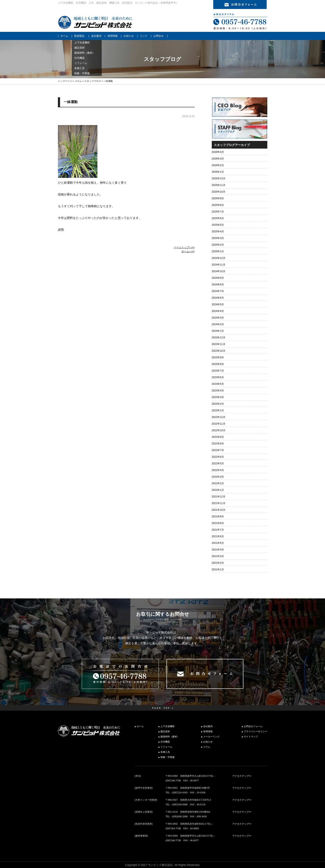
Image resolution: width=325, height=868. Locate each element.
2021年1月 (218, 570)
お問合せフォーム (253, 726)
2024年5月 (218, 304)
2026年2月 (218, 165)
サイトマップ (251, 737)
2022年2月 (218, 483)
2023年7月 (218, 371)
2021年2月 (218, 563)
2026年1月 (218, 172)
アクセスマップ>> (242, 776)
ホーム (64, 36)
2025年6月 (218, 218)
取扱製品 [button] (79, 36)
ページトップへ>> (184, 247)
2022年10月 (219, 430)
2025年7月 (218, 212)
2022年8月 (218, 444)
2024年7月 (218, 291)
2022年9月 (218, 437)
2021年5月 (218, 543)
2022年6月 (218, 457)
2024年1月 (218, 331)
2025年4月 (218, 232)
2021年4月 (218, 550)
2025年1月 (218, 251)
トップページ (65, 81)
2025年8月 (218, 205)
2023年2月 (218, 404)
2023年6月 (218, 377)
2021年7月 (218, 530)
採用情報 (113, 36)
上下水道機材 (168, 726)
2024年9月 (218, 278)
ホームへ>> (188, 251)
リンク (144, 36)
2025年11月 (219, 185)
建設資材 (165, 731)
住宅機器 (165, 742)
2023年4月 (218, 391)
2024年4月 (218, 311)
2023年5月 (218, 384)
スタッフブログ (93, 81)
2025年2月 (218, 245)
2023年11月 (219, 344)
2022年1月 (218, 490)
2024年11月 (219, 265)
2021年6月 (218, 536)
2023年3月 (218, 397)
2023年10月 (219, 351)
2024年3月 (218, 318)
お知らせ (129, 36)
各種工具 (165, 752)
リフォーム (166, 747)
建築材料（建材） (170, 737)
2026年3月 (218, 159)
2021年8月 (218, 523)
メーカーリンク (211, 737)
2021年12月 (219, 497)
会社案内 (96, 36)
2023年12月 (219, 338)
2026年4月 (218, 152)
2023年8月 (218, 364)
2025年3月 (218, 238)
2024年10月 (219, 271)
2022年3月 (218, 477)
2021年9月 (218, 517)
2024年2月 (218, 324)
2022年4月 (218, 470)
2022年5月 (218, 464)
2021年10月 (219, 510)
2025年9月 (218, 198)
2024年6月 (218, 298)
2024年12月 (219, 258)
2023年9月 (218, 357)
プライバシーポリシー (256, 731)
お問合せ (159, 36)
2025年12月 (219, 179)
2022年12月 (219, 417)
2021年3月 (218, 556)
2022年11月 (219, 424)
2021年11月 (219, 503)
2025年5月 (218, 225)
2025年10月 (219, 192)
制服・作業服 (168, 757)
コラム (78, 81)
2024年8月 (218, 285)
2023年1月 (218, 410)
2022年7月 (218, 450)
